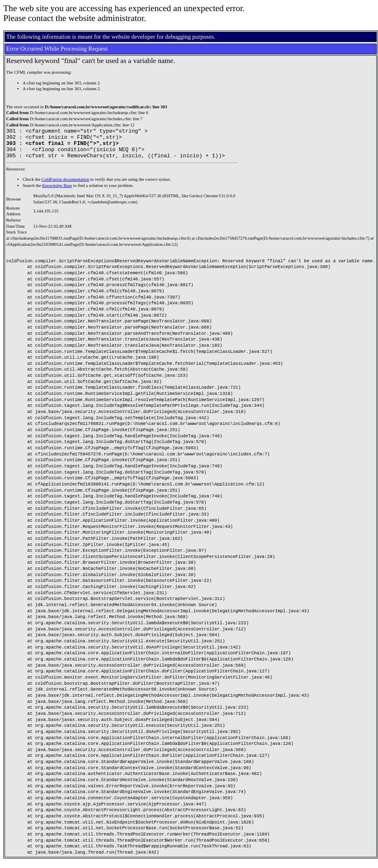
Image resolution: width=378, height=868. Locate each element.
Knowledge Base (57, 192)
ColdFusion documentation (66, 185)
